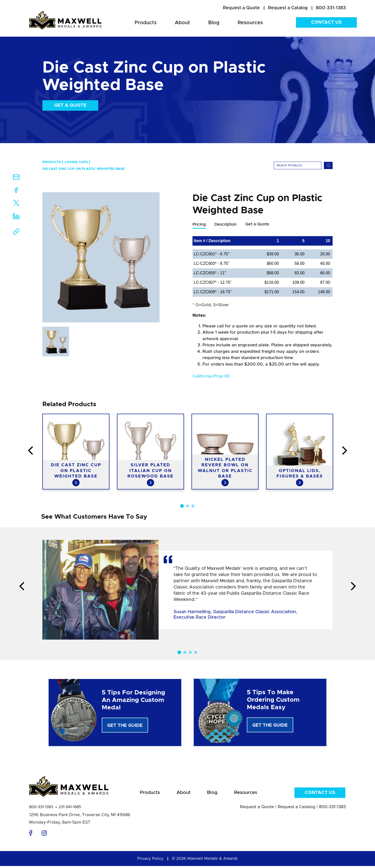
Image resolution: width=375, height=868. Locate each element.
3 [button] (193, 506)
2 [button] (187, 506)
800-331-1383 (41, 809)
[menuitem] (241, 8)
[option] (101, 257)
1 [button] (182, 506)
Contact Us (326, 22)
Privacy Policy (150, 861)
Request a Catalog (296, 809)
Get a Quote (70, 105)
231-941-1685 (70, 809)
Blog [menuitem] (214, 23)
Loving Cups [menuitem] (76, 162)
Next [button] (366, 451)
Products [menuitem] (146, 23)
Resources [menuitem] (250, 23)
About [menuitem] (182, 23)
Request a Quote (257, 809)
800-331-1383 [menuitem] (331, 8)
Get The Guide (125, 726)
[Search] (298, 165)
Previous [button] (9, 451)
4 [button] (196, 653)
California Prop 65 (211, 376)
